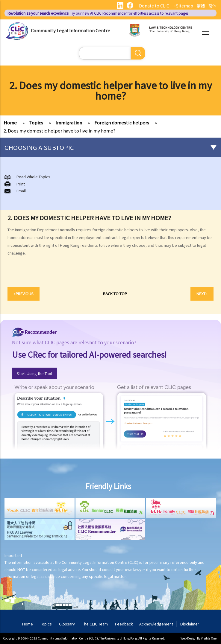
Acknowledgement (156, 624)
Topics (36, 122)
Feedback (124, 624)
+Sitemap (183, 6)
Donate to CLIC (154, 6)
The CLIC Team (95, 624)
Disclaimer (190, 624)
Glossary (67, 624)
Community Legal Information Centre (71, 30)
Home (10, 122)
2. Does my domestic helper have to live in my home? (60, 131)
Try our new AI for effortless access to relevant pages (98, 13)
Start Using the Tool (34, 373)
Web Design (189, 638)
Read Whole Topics (33, 177)
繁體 (201, 6)
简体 (212, 6)
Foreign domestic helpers (122, 122)
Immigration (69, 122)
